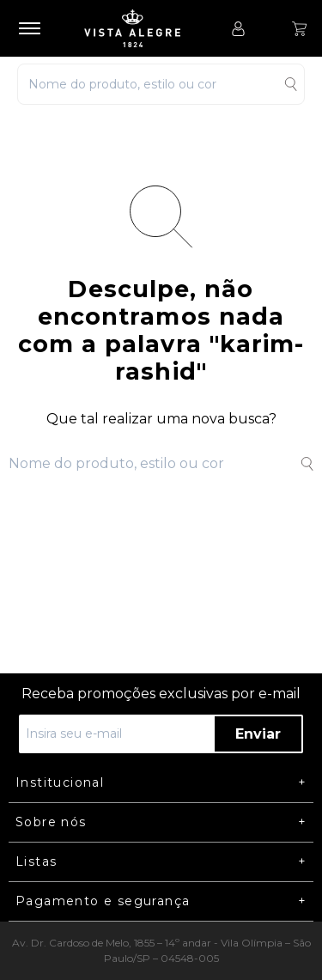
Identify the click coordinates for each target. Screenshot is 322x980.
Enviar (258, 734)
